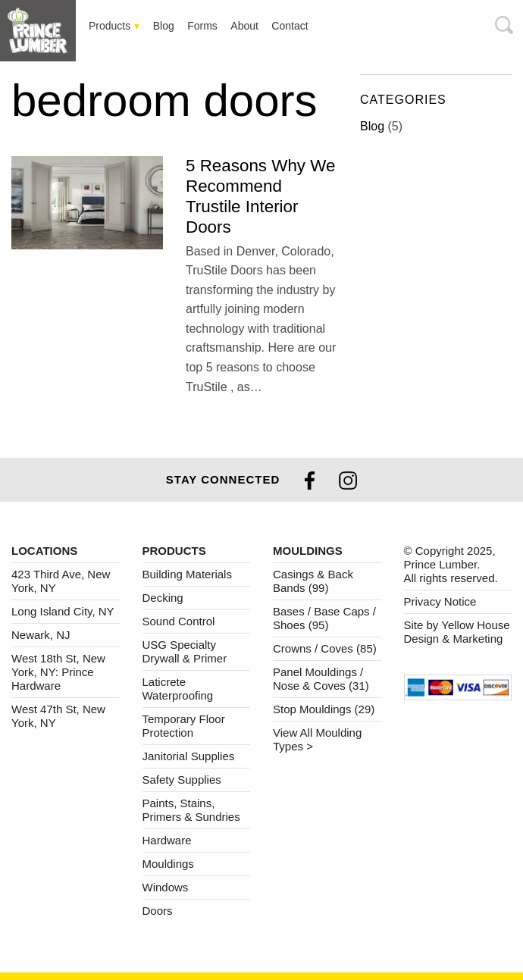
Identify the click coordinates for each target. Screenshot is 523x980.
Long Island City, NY (63, 611)
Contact (290, 26)
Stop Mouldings (324, 709)
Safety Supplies (182, 780)
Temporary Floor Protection (184, 726)
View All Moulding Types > (317, 739)
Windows (166, 887)
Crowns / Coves (325, 648)
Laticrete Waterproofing (178, 689)
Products (110, 26)
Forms (202, 26)
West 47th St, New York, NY (58, 716)
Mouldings (168, 864)
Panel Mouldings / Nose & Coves (321, 679)
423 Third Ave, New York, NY (61, 581)
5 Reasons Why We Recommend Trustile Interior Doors (260, 196)
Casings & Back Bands (313, 581)
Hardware (167, 840)
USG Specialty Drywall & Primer (185, 651)
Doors (158, 911)
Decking (163, 598)
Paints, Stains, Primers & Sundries (191, 810)
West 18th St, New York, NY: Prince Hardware (58, 672)
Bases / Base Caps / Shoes (324, 618)
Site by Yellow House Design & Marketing (457, 632)
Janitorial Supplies (189, 756)
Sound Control (179, 621)
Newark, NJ (41, 635)
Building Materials (187, 574)
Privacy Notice (440, 601)
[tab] (42, 31)
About (244, 26)
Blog (164, 26)
